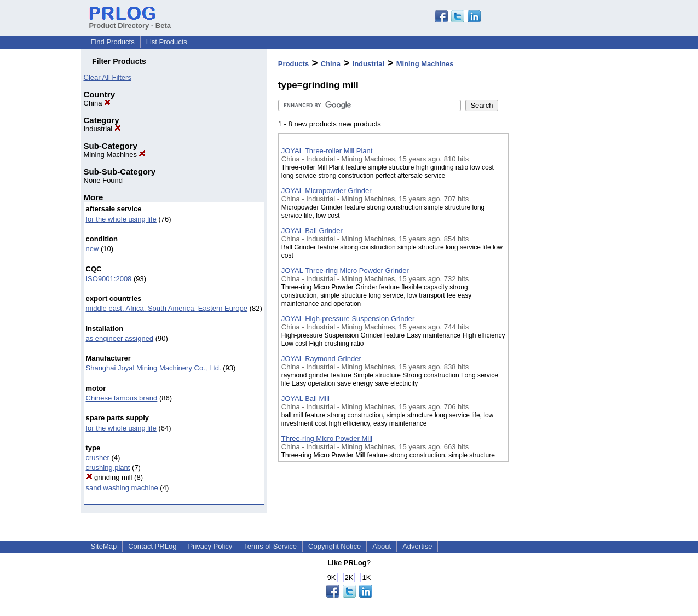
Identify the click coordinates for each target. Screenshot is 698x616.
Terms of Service (270, 546)
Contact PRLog (152, 546)
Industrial (102, 129)
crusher (98, 458)
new (93, 249)
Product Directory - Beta (130, 21)
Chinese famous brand (122, 398)
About (382, 546)
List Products (167, 42)
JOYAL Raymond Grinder (321, 359)
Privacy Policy (210, 546)
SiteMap (104, 546)
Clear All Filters (108, 77)
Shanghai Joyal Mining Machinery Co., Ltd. (154, 368)
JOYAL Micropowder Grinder (327, 191)
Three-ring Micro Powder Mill (327, 438)
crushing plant (108, 467)
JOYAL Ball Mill (305, 399)
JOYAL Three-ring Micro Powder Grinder (345, 271)
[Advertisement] (563, 284)
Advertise (417, 546)
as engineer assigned (120, 338)
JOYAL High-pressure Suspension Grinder (348, 319)
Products (293, 64)
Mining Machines (115, 155)
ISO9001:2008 (109, 279)
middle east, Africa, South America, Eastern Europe (167, 308)
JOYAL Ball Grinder (312, 231)
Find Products (113, 42)
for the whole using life (121, 219)
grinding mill (109, 477)
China (97, 103)
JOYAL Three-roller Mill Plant (327, 151)
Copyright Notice (334, 546)
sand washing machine (122, 488)
